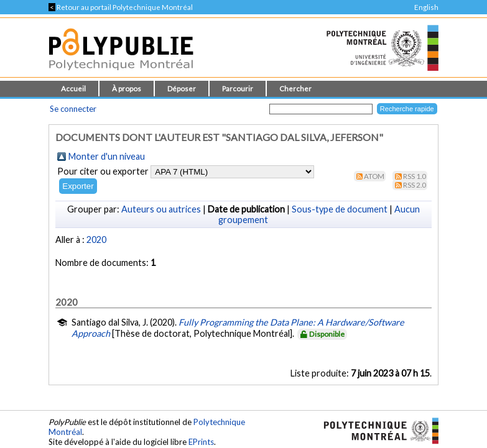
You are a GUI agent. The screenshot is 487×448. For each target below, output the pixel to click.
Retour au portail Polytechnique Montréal (121, 7)
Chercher (295, 89)
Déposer (182, 89)
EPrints (201, 442)
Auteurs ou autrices (161, 209)
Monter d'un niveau (107, 156)
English (426, 7)
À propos (127, 89)
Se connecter (73, 109)
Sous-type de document (340, 209)
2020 (96, 240)
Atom (374, 176)
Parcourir (238, 89)
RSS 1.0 (415, 176)
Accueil (73, 89)
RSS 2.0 (415, 185)
